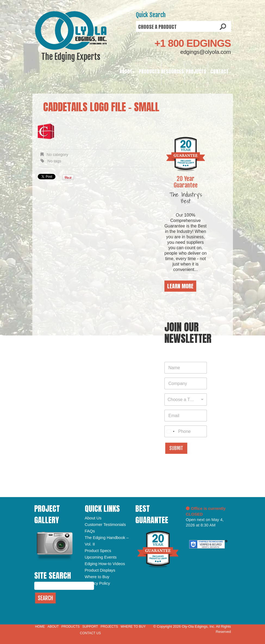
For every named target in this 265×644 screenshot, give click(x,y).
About (126, 71)
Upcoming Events (101, 557)
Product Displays (100, 570)
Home (40, 627)
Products (149, 71)
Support (90, 627)
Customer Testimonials (105, 524)
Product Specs (98, 551)
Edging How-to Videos (105, 564)
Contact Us (90, 633)
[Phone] (186, 431)
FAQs (90, 531)
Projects (196, 71)
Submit (176, 448)
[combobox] (186, 400)
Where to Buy (97, 577)
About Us (93, 518)
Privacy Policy (97, 583)
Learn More (180, 286)
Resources (173, 71)
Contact (219, 71)
